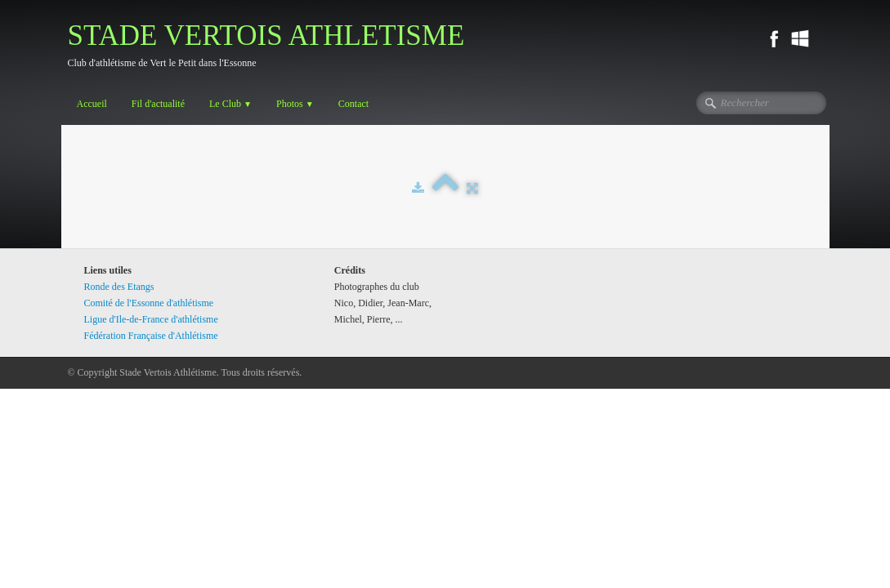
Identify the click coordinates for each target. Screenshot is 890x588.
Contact (353, 104)
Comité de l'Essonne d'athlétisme (149, 303)
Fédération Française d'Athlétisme (151, 336)
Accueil (92, 104)
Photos (295, 104)
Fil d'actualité (158, 104)
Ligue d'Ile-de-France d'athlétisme (151, 319)
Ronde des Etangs (119, 287)
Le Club (230, 104)
